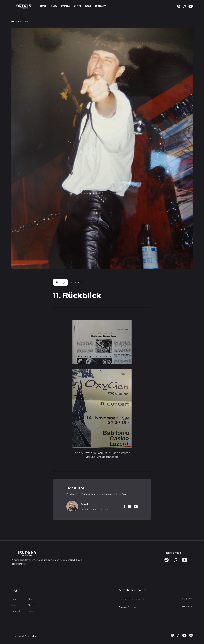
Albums (31, 605)
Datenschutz (31, 636)
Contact (16, 611)
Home (43, 6)
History (60, 282)
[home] (24, 6)
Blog (88, 6)
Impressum (17, 636)
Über (14, 605)
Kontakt (100, 6)
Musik (77, 6)
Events (65, 6)
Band (54, 6)
